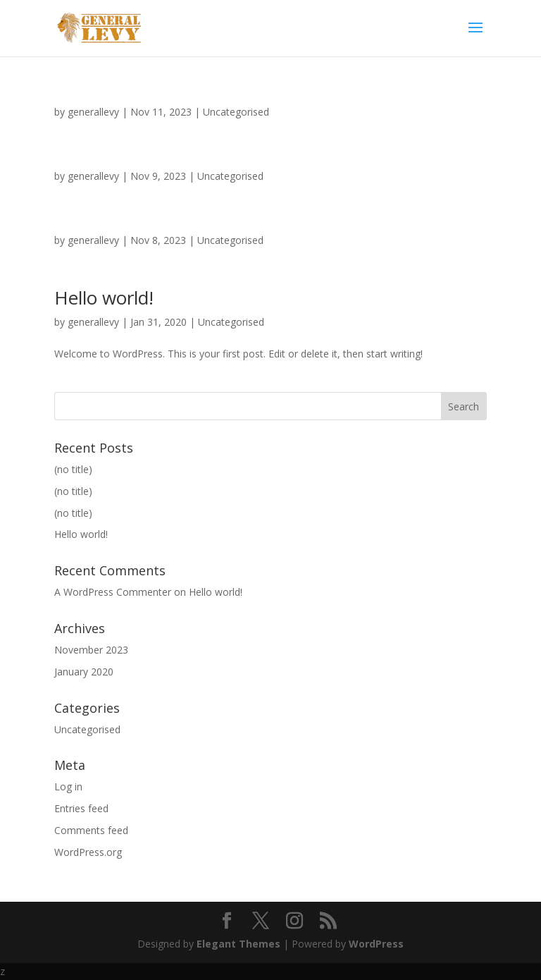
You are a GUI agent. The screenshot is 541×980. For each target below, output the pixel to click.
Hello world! (104, 298)
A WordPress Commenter (113, 592)
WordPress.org (88, 852)
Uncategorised (236, 112)
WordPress (376, 944)
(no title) (73, 469)
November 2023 (91, 650)
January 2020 (84, 672)
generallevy (93, 112)
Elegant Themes (238, 944)
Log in (68, 786)
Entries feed (81, 808)
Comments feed (91, 830)
